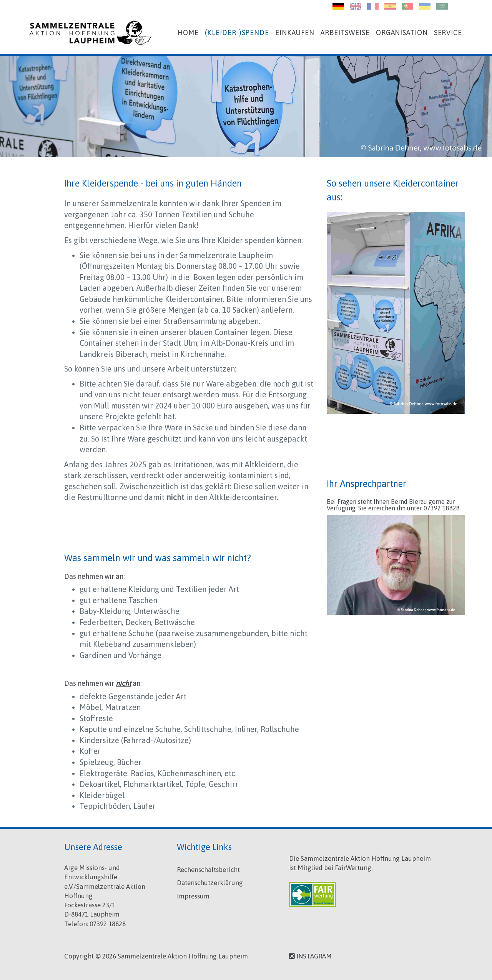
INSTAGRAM (310, 956)
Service (448, 32)
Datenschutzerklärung (210, 883)
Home (188, 32)
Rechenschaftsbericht (208, 870)
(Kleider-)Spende (237, 32)
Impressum (193, 896)
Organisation (402, 32)
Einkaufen (295, 32)
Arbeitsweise (345, 32)
